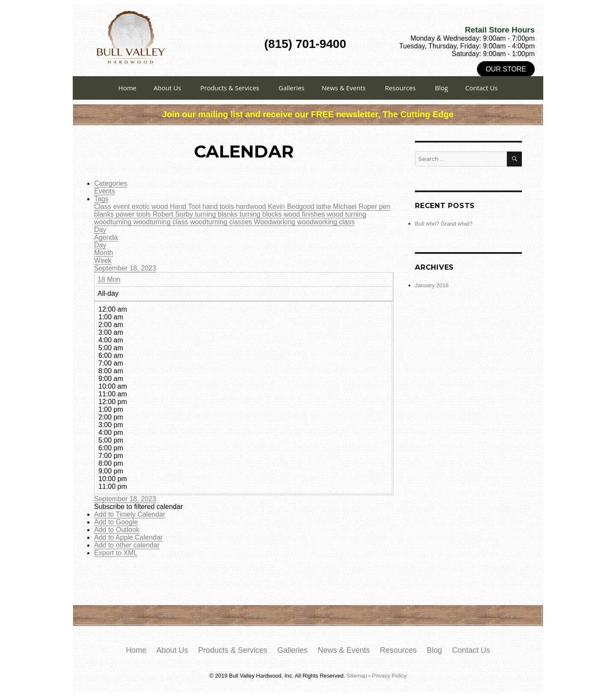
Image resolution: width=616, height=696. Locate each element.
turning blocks (262, 214)
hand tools (219, 207)
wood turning (346, 214)
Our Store (506, 69)
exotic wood (151, 207)
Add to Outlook (117, 530)
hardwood (252, 207)
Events (105, 191)
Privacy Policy (389, 676)
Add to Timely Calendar (130, 514)
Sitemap (357, 676)
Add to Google (116, 522)
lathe (324, 207)
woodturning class (162, 222)
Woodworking (276, 222)
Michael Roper (356, 207)
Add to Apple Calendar (128, 537)
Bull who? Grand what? (444, 224)
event (122, 207)
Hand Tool (186, 207)
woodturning (114, 222)
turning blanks (217, 214)
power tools (134, 214)
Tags (101, 199)
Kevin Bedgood (292, 207)
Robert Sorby (174, 214)
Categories (111, 183)
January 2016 (432, 285)
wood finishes (305, 214)
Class (104, 207)
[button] (138, 507)
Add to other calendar (127, 545)
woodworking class (326, 222)
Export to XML (116, 553)
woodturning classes (222, 222)
